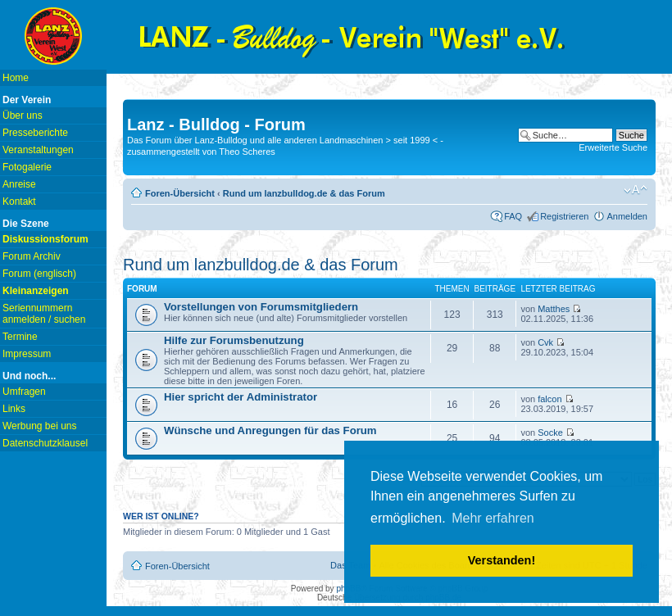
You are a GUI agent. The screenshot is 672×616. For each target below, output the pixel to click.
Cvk (545, 342)
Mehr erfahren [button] (493, 518)
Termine (20, 337)
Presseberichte (35, 133)
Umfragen (24, 392)
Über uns (23, 115)
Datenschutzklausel (45, 443)
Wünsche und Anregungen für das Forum (270, 430)
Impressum (27, 354)
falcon (549, 399)
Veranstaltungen (38, 150)
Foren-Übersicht (180, 193)
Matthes (554, 309)
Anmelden (627, 216)
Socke (550, 433)
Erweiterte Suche (613, 147)
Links (14, 409)
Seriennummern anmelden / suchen (44, 314)
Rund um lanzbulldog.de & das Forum (304, 193)
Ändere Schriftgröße (636, 190)
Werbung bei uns (40, 426)
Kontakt (19, 202)
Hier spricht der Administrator (241, 397)
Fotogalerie (27, 167)
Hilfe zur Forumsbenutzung (234, 340)
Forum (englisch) (39, 274)
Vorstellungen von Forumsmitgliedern (261, 307)
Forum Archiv (32, 256)
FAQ (513, 216)
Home (16, 78)
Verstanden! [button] (502, 560)
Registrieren (564, 216)
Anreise (19, 184)
